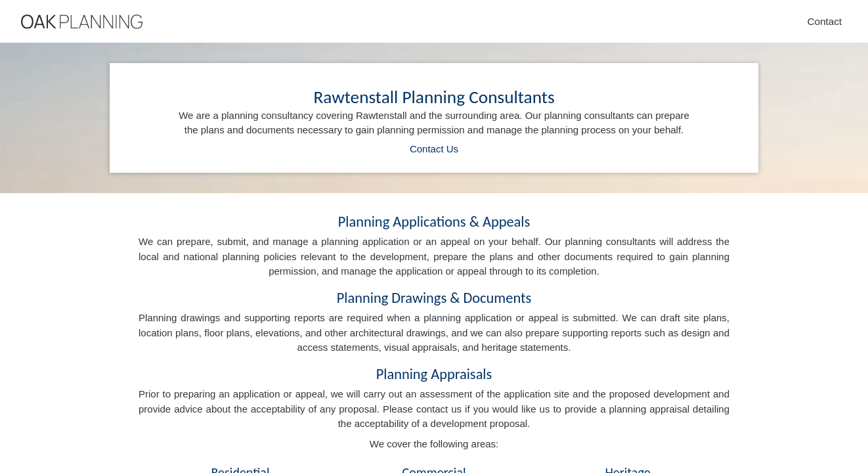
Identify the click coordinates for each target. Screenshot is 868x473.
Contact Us (434, 149)
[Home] (82, 22)
